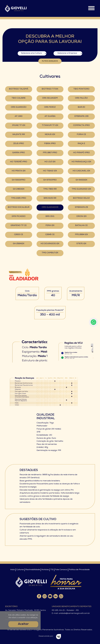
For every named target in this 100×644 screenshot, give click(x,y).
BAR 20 (81, 107)
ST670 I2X (81, 244)
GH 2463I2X (19, 189)
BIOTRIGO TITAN (50, 89)
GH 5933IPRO (19, 180)
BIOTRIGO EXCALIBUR (19, 207)
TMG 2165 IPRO (19, 198)
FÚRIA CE (81, 135)
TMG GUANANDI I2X (81, 189)
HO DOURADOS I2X (50, 244)
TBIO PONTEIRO (81, 89)
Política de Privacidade (79, 570)
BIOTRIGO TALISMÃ (19, 89)
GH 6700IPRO (50, 180)
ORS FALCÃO (81, 98)
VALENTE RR (19, 135)
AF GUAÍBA (50, 116)
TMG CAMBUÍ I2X (50, 253)
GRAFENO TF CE (19, 226)
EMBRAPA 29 (81, 207)
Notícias (45, 570)
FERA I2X (50, 226)
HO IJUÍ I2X (50, 162)
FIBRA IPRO (50, 144)
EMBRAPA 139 (81, 116)
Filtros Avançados (50, 61)
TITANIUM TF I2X (50, 125)
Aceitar (23, 624)
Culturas (20, 570)
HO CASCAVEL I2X (81, 171)
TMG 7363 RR (50, 189)
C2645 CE (50, 235)
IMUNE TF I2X (19, 125)
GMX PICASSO (19, 216)
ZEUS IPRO (19, 144)
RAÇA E (81, 144)
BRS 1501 (50, 216)
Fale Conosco (61, 570)
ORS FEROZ (50, 107)
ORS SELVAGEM (50, 98)
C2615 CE (19, 235)
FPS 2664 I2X (81, 235)
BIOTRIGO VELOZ (81, 198)
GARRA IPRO (19, 153)
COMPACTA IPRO (81, 125)
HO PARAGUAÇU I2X (81, 162)
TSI (52, 570)
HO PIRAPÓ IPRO (81, 153)
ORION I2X (81, 216)
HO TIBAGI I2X (50, 171)
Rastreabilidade (33, 570)
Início (13, 570)
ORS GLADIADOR (50, 207)
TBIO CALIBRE (19, 98)
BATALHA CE (81, 226)
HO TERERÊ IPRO (19, 162)
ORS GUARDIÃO (19, 107)
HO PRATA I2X (19, 171)
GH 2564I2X (19, 244)
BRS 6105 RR (50, 198)
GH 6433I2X (81, 180)
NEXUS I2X (50, 135)
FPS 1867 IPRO (50, 153)
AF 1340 (19, 116)
